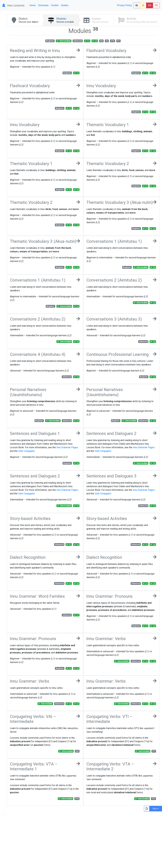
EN (150, 5)
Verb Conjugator (26, 451)
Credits (55, 5)
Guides (65, 5)
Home (33, 5)
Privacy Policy (124, 5)
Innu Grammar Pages (67, 447)
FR (156, 5)
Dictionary (43, 5)
